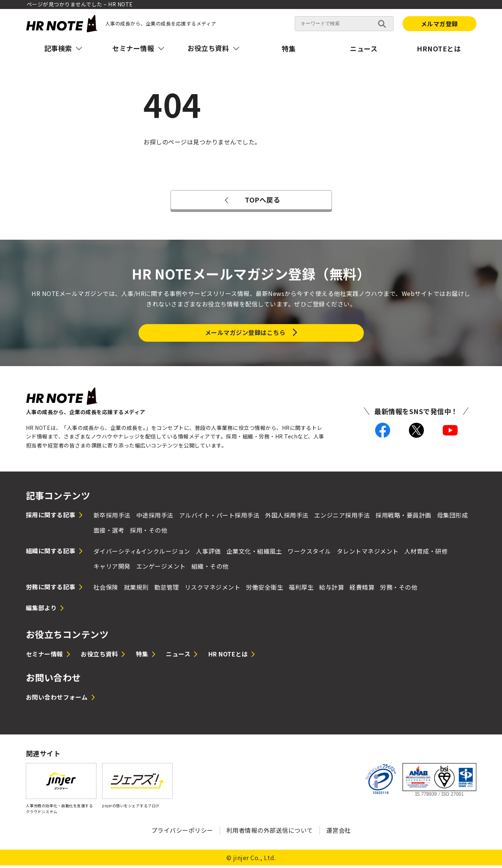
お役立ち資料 (99, 656)
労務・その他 (399, 590)
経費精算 (362, 590)
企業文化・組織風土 (254, 554)
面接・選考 (109, 533)
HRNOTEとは (439, 48)
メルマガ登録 (439, 24)
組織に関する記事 (51, 553)
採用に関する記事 (51, 517)
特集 (289, 48)
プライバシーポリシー (182, 833)
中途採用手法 (155, 517)
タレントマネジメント (368, 554)
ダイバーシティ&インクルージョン (142, 554)
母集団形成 (453, 517)
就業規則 (136, 590)
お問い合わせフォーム (57, 700)
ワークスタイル (309, 554)
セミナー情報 (44, 656)
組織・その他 (210, 569)
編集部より (41, 610)
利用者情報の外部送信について (270, 833)
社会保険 (106, 590)
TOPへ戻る (251, 200)
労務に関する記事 (51, 589)
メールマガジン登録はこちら (245, 333)
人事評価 (208, 554)
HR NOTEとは (228, 656)
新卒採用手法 (112, 517)
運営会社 (339, 833)
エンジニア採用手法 (342, 517)
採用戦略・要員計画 (403, 517)
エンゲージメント (161, 569)
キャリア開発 (112, 569)
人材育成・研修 (426, 554)
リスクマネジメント (213, 590)
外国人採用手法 (287, 517)
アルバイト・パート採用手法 (219, 517)
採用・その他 (148, 533)
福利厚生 (301, 590)
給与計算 (332, 590)
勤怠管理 (167, 590)
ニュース (364, 48)
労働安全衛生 (265, 590)
